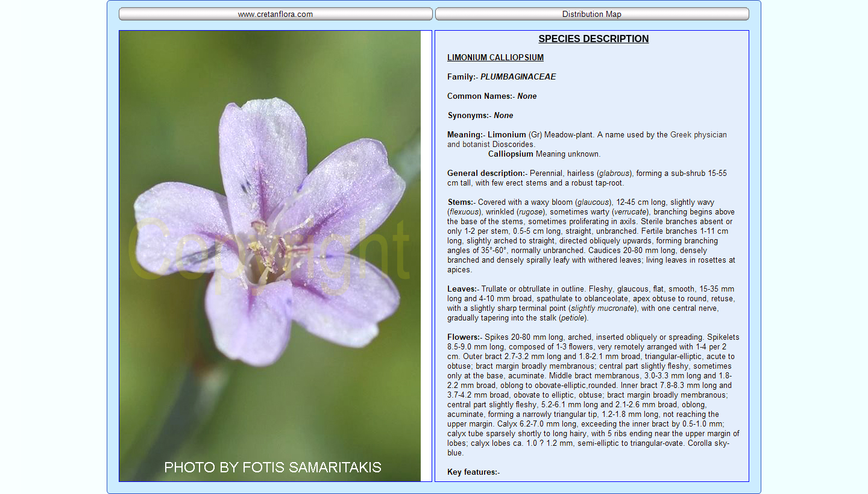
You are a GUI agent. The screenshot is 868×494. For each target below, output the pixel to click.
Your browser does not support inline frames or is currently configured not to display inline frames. (592, 256)
